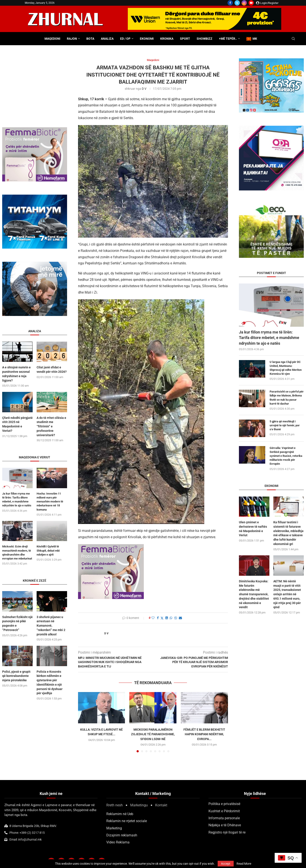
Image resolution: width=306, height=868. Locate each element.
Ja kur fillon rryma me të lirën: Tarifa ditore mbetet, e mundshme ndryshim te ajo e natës (269, 338)
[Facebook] (230, 3)
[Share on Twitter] (162, 618)
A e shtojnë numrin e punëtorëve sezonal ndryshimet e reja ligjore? (16, 374)
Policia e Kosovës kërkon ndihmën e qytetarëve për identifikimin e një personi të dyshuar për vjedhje (50, 682)
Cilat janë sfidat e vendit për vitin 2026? (52, 369)
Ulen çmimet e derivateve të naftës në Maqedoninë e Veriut (253, 529)
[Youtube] (251, 3)
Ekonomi (147, 39)
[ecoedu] (271, 206)
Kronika (167, 39)
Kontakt (161, 805)
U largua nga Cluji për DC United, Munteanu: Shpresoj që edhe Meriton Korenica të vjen (286, 368)
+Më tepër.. (228, 39)
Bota (90, 39)
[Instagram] (244, 3)
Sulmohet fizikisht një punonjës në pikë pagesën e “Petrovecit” (17, 623)
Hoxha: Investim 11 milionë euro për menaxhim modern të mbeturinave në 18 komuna (50, 501)
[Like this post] (153, 618)
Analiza (107, 39)
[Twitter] (237, 3)
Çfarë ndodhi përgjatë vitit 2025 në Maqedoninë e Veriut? (17, 424)
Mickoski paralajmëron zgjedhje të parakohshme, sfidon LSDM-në (153, 734)
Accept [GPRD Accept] (226, 864)
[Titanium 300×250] (35, 197)
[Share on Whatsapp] (171, 618)
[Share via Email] (180, 618)
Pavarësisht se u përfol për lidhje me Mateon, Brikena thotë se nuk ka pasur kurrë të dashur (287, 398)
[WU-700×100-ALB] (205, 10)
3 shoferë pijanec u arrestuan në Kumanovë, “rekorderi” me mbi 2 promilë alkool (51, 625)
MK (252, 39)
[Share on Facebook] (158, 618)
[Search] (293, 39)
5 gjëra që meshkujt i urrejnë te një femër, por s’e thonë (285, 425)
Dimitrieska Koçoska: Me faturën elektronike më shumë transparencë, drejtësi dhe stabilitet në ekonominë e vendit (254, 594)
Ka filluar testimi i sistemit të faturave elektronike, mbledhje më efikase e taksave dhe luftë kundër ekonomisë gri (288, 533)
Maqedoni (52, 39)
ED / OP (125, 39)
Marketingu (139, 805)
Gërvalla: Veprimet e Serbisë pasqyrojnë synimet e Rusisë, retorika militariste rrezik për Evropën (286, 456)
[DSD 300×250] (271, 60)
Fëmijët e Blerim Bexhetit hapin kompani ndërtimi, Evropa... (204, 734)
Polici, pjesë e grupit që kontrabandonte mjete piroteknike (16, 675)
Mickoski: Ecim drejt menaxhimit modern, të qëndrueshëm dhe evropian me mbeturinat (17, 552)
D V (144, 89)
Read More (244, 864)
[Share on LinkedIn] (167, 618)
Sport (185, 39)
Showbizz (205, 39)
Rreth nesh (115, 805)
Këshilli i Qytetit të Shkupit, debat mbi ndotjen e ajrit (48, 550)
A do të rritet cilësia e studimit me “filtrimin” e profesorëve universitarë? (51, 426)
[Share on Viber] (176, 618)
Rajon (72, 39)
